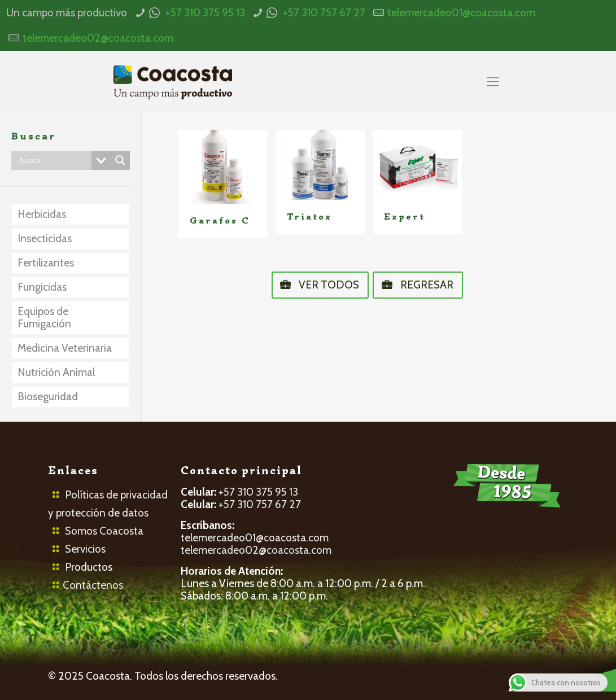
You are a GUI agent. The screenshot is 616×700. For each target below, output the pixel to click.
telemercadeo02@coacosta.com (98, 38)
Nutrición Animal (56, 372)
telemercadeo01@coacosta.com (461, 13)
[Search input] (54, 160)
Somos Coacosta (104, 531)
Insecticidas (45, 239)
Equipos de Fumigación (44, 318)
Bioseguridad (48, 397)
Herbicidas (42, 214)
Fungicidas (42, 287)
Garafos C (220, 221)
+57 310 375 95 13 (205, 13)
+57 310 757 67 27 (324, 13)
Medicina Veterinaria (65, 348)
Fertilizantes (46, 263)
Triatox (309, 217)
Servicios (85, 549)
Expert (405, 217)
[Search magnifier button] (120, 160)
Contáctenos (93, 585)
